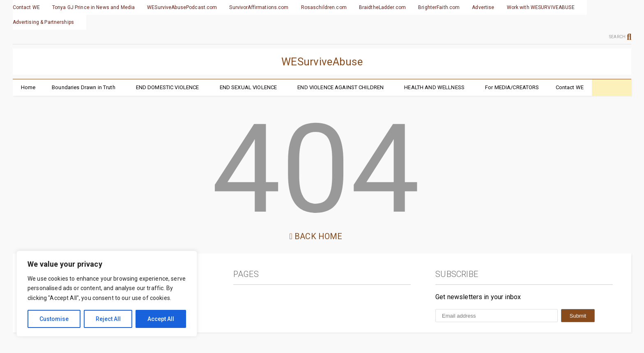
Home (28, 87)
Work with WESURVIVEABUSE (541, 7)
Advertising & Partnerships (43, 22)
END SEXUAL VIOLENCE (248, 87)
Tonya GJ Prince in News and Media (93, 7)
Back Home (316, 236)
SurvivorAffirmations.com (259, 7)
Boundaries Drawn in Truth (84, 87)
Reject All (108, 319)
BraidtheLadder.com (382, 7)
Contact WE (26, 7)
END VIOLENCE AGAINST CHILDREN (340, 87)
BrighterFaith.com (439, 7)
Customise (54, 319)
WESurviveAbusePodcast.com (182, 7)
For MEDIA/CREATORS (512, 87)
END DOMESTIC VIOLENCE (168, 87)
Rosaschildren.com (324, 7)
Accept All (161, 319)
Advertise (483, 7)
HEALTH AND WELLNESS (434, 87)
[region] (107, 294)
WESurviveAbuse (322, 62)
